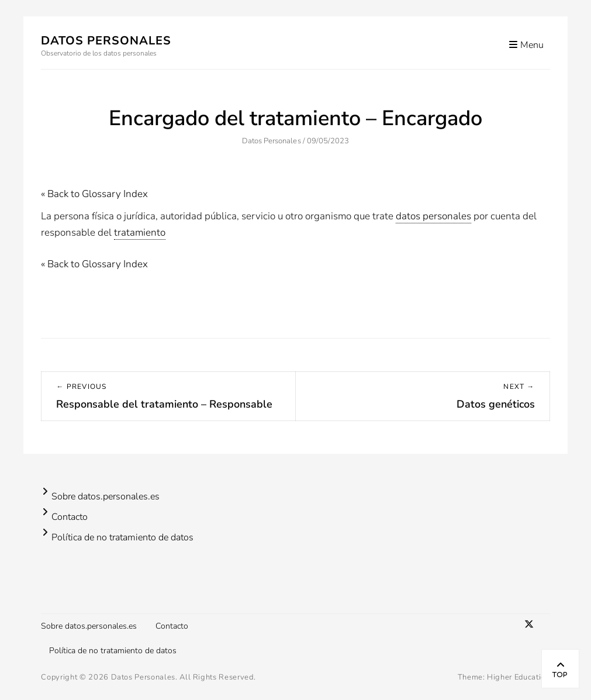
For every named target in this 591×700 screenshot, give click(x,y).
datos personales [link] (433, 216)
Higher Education (518, 677)
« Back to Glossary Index (94, 194)
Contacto (70, 517)
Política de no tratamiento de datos (122, 537)
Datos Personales (106, 41)
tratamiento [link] (140, 232)
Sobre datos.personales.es (106, 496)
